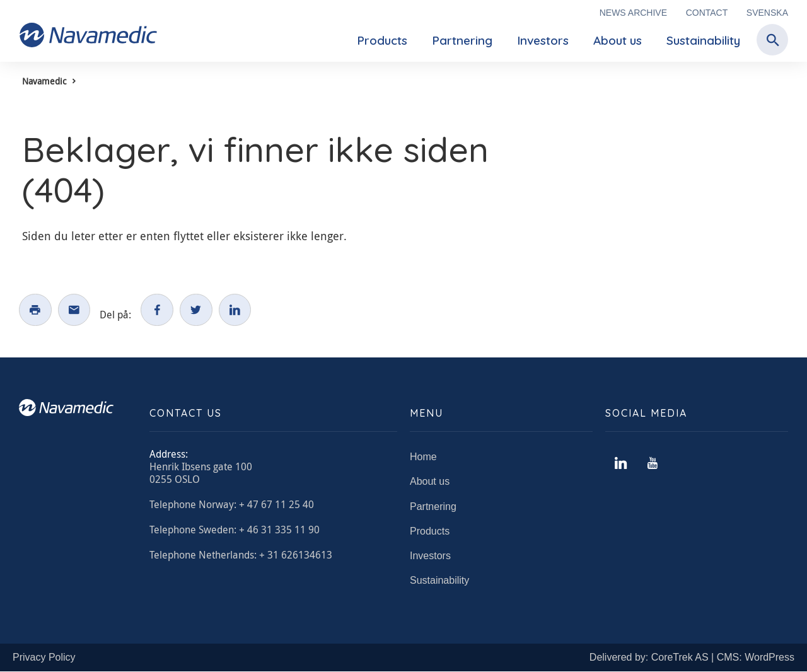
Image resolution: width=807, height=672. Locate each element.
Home (423, 457)
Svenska (767, 13)
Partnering (462, 40)
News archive (633, 13)
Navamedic (44, 81)
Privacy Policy (44, 658)
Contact (707, 13)
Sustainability (703, 40)
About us (618, 40)
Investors (543, 40)
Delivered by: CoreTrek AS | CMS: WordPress (692, 658)
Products (382, 40)
